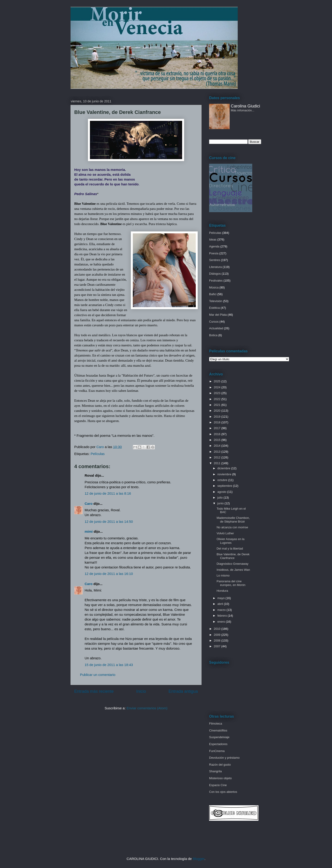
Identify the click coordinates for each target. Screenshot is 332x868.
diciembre (224, 468)
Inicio (141, 691)
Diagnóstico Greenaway (232, 564)
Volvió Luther (225, 533)
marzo (222, 610)
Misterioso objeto (220, 778)
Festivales (216, 281)
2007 (218, 646)
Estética (214, 308)
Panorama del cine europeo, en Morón (231, 583)
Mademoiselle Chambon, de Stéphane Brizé (233, 520)
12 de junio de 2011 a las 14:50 (109, 522)
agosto (222, 492)
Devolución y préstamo (224, 758)
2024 (218, 387)
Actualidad (216, 328)
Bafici (213, 294)
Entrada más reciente (94, 691)
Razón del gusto (220, 765)
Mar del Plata (218, 315)
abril (221, 604)
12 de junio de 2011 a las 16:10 (109, 574)
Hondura (222, 591)
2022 (218, 399)
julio (221, 498)
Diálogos (215, 274)
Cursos (214, 322)
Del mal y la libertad (230, 548)
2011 (218, 463)
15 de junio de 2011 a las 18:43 (109, 665)
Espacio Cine (218, 785)
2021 (218, 405)
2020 (218, 411)
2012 (218, 457)
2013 (218, 452)
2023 (218, 393)
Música (214, 287)
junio (221, 503)
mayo (221, 598)
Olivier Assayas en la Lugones (230, 541)
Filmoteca (216, 724)
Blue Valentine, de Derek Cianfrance (233, 556)
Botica (213, 335)
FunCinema (217, 751)
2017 (218, 428)
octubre (223, 480)
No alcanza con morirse (232, 527)
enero (222, 622)
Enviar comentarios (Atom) (147, 708)
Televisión (216, 301)
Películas (98, 454)
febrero (223, 616)
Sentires (215, 260)
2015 (218, 440)
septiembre (225, 486)
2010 (218, 629)
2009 (218, 635)
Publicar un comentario (98, 675)
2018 (218, 422)
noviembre (225, 474)
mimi (89, 531)
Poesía (214, 253)
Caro (89, 504)
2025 (218, 381)
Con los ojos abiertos (223, 792)
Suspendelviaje (219, 737)
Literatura (215, 267)
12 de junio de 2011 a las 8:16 (108, 493)
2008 (218, 641)
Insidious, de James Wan (233, 570)
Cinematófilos (218, 730)
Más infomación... (243, 110)
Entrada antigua (183, 691)
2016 (218, 434)
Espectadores (218, 744)
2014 (218, 446)
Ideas (213, 239)
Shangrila (215, 771)
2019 (218, 417)
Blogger (199, 859)
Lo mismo (223, 575)
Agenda (214, 246)
